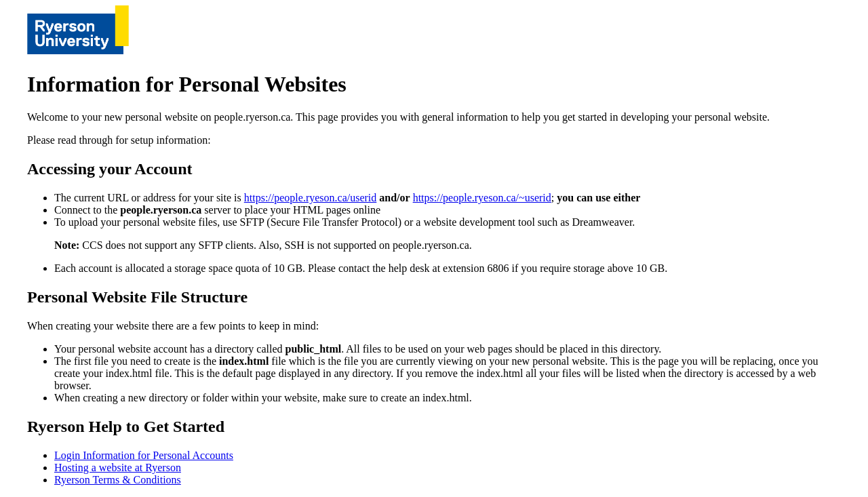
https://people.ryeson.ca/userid (311, 198)
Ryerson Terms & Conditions (118, 480)
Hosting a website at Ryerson (118, 468)
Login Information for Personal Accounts (144, 455)
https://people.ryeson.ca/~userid (482, 198)
